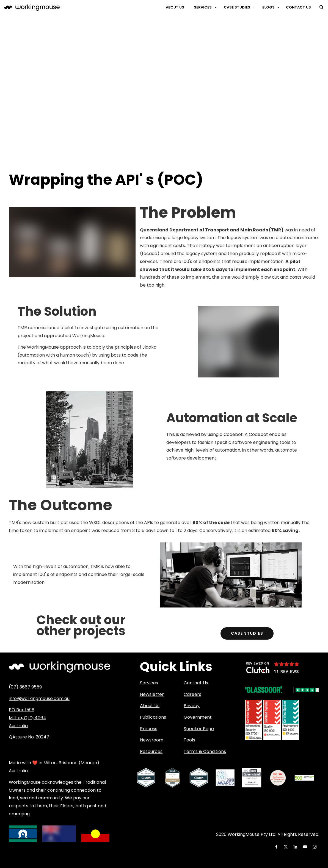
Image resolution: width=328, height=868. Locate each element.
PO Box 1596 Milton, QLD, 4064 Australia (27, 718)
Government (198, 717)
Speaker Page (199, 729)
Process (149, 729)
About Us (175, 7)
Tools (189, 740)
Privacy (192, 706)
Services (203, 7)
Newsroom (152, 740)
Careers (192, 694)
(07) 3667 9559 (25, 687)
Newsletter (152, 694)
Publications (153, 717)
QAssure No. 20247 (29, 737)
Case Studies (237, 7)
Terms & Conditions (205, 751)
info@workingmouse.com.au (39, 698)
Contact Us (298, 7)
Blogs (268, 7)
